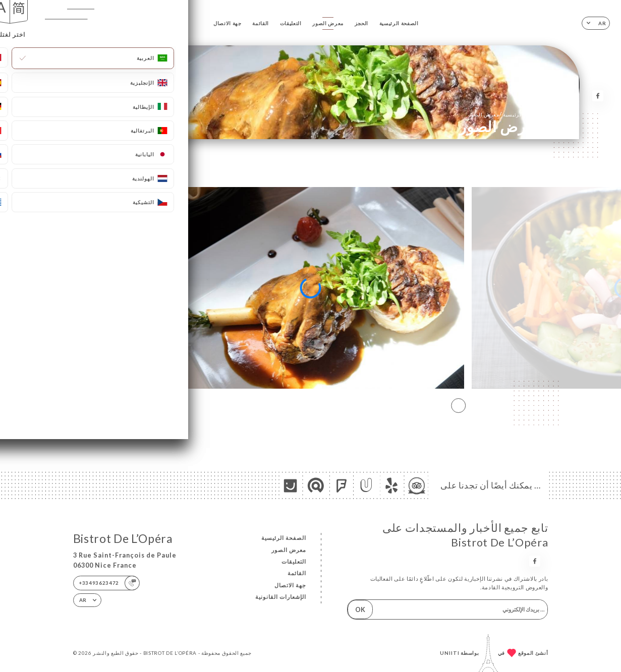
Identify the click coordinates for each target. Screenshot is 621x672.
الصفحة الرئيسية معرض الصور (505, 114)
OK (360, 609)
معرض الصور (328, 23)
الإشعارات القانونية (281, 597)
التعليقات (291, 23)
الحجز (361, 23)
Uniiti (450, 653)
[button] (458, 405)
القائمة (261, 23)
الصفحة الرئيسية (399, 23)
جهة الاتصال (228, 23)
